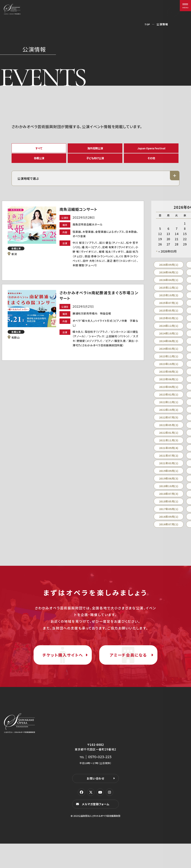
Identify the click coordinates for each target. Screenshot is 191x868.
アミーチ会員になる (128, 671)
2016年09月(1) (169, 524)
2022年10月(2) (169, 417)
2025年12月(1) (169, 295)
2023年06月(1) (169, 387)
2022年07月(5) (169, 425)
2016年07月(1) (169, 532)
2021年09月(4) (169, 456)
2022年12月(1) (169, 410)
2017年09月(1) (169, 517)
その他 (151, 163)
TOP (147, 24)
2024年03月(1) (169, 356)
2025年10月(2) (169, 303)
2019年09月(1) (169, 478)
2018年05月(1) (169, 509)
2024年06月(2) (169, 349)
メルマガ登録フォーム (97, 828)
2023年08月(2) (169, 379)
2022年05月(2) (169, 433)
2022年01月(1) (169, 440)
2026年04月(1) (169, 288)
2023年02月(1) (169, 402)
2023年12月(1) (169, 364)
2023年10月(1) (169, 372)
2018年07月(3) (169, 501)
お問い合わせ (95, 802)
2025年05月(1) (169, 318)
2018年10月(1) (169, 494)
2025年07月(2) (169, 310)
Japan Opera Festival (151, 149)
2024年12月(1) (169, 333)
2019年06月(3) (169, 486)
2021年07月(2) (169, 463)
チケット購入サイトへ (63, 671)
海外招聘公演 (95, 149)
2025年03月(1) (169, 326)
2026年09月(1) (169, 272)
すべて (39, 149)
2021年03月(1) (169, 471)
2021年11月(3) (169, 448)
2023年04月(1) (169, 394)
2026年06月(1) (169, 280)
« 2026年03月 (167, 259)
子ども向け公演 (95, 163)
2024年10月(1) (169, 341)
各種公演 (39, 163)
